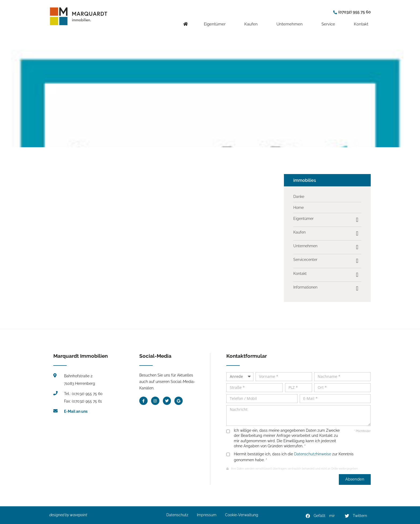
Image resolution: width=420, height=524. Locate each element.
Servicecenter (305, 260)
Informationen (305, 287)
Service (330, 20)
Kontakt (362, 20)
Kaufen (252, 20)
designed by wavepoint (68, 515)
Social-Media (155, 356)
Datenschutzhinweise (313, 454)
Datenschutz (177, 515)
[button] (320, 516)
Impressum (207, 515)
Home (299, 208)
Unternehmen (291, 20)
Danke (299, 197)
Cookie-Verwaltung (242, 515)
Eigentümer (216, 20)
